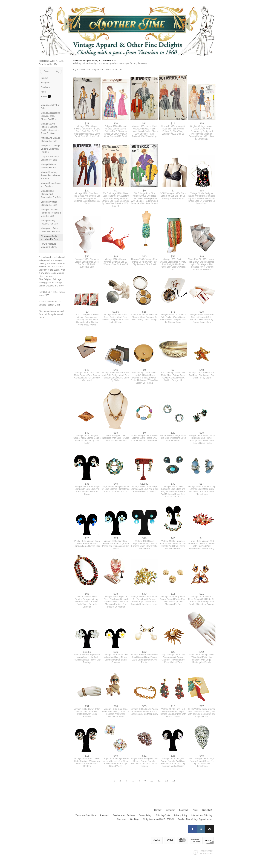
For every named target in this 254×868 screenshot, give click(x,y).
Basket (44, 97)
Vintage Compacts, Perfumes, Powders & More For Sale (51, 213)
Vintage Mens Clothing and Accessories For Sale (51, 194)
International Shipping (202, 815)
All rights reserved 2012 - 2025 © (158, 819)
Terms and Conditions (86, 815)
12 (166, 781)
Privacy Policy (181, 815)
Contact (44, 78)
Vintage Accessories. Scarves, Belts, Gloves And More (50, 116)
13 (174, 781)
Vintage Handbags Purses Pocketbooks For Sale (50, 175)
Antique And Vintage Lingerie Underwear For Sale (50, 149)
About (43, 92)
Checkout (122, 819)
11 (159, 781)
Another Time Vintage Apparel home (195, 819)
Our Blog (134, 819)
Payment (104, 815)
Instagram (45, 83)
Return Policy (145, 815)
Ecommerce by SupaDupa (206, 852)
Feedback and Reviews (124, 815)
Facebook (45, 87)
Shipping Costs (163, 815)
